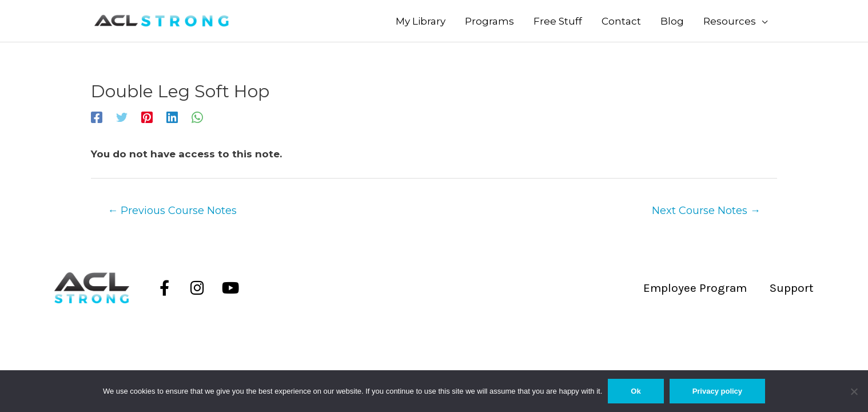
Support (792, 288)
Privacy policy (717, 391)
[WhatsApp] (197, 117)
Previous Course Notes (172, 210)
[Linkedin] (172, 117)
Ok (636, 391)
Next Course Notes (706, 210)
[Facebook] (97, 117)
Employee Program (695, 288)
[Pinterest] (147, 117)
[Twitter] (122, 117)
